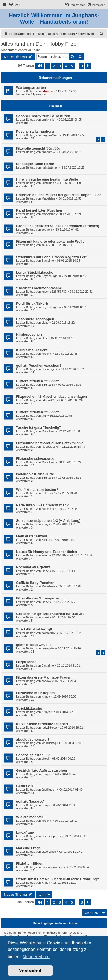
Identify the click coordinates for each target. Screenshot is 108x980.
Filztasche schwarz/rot (35, 459)
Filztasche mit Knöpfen (35, 693)
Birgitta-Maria (50, 135)
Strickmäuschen (52, 867)
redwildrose (49, 728)
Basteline (48, 261)
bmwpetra (48, 648)
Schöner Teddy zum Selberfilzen (43, 116)
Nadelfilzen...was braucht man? (42, 505)
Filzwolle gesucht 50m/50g (38, 148)
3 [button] (60, 66)
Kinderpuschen (29, 334)
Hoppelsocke (50, 447)
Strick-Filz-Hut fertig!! (34, 629)
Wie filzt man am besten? (37, 490)
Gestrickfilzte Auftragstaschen (42, 770)
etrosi (45, 759)
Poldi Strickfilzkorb (32, 303)
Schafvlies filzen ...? (33, 755)
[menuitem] (14, 5)
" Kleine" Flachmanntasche (39, 288)
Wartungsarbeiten (31, 88)
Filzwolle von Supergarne (37, 598)
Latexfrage (25, 832)
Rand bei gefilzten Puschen (39, 210)
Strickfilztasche (29, 708)
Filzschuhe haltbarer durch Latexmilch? (49, 443)
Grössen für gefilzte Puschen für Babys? (50, 614)
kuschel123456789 (54, 292)
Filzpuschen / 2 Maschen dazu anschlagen (52, 397)
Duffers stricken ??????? (38, 381)
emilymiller (49, 120)
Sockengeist (50, 369)
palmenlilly (48, 633)
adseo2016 (49, 400)
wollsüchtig (49, 743)
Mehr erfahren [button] (36, 957)
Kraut (45, 617)
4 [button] (66, 66)
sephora (47, 229)
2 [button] (54, 66)
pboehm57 (49, 152)
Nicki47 (46, 354)
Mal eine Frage (28, 848)
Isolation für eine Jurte (35, 474)
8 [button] (82, 66)
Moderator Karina (29, 50)
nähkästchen (50, 167)
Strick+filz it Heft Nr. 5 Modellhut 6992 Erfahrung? (58, 879)
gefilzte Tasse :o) (30, 801)
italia (45, 245)
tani (44, 416)
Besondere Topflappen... (37, 319)
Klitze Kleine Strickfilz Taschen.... (44, 724)
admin (46, 91)
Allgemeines (39, 94)
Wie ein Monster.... (31, 817)
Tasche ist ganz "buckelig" (38, 428)
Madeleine (48, 198)
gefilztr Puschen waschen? (39, 365)
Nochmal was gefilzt (33, 567)
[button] (40, 66)
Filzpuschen (26, 662)
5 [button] (72, 66)
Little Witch (49, 852)
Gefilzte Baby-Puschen (35, 583)
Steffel (46, 540)
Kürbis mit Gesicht (32, 350)
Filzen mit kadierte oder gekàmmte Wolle (50, 241)
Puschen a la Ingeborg (35, 131)
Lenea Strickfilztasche (35, 272)
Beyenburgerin (51, 276)
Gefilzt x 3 (24, 786)
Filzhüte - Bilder (29, 864)
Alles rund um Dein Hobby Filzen (40, 44)
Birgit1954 (48, 385)
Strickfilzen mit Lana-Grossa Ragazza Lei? (52, 257)
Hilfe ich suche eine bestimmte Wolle (47, 179)
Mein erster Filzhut (32, 536)
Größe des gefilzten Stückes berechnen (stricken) (58, 226)
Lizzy (45, 323)
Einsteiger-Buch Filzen (35, 164)
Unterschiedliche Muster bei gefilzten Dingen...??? (59, 195)
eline (45, 338)
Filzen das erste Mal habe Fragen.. (45, 677)
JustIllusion (49, 183)
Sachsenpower (51, 836)
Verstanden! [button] (30, 970)
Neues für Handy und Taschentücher (47, 552)
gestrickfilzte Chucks (34, 645)
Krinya (46, 524)
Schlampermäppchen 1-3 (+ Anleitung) (48, 521)
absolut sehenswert (33, 739)
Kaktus (46, 493)
